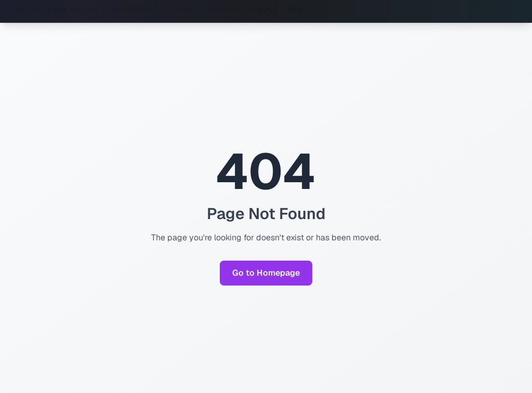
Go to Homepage (266, 273)
